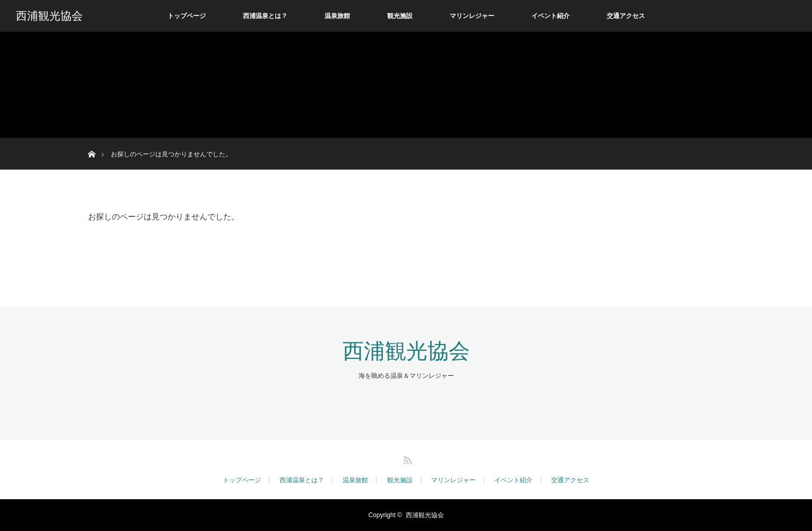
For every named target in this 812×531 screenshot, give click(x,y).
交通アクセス (626, 16)
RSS (406, 458)
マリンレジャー (472, 16)
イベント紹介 (551, 16)
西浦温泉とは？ (265, 16)
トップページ (187, 16)
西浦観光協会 (49, 16)
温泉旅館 (337, 16)
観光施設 (400, 16)
